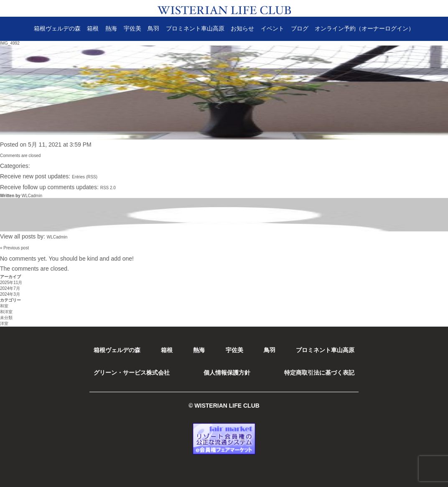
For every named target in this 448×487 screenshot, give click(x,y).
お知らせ (242, 28)
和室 (4, 306)
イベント (272, 28)
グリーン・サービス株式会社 (132, 373)
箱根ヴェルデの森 (57, 28)
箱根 (93, 28)
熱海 (111, 28)
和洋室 (6, 312)
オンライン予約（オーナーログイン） (364, 28)
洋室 (4, 323)
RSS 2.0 (108, 188)
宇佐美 (132, 28)
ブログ (300, 28)
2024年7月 (10, 288)
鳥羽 (153, 28)
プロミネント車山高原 (195, 28)
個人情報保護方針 (227, 373)
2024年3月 (10, 294)
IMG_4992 (10, 43)
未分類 (6, 318)
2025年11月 (11, 283)
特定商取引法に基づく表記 (319, 373)
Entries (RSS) (85, 177)
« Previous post (14, 248)
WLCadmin (32, 196)
